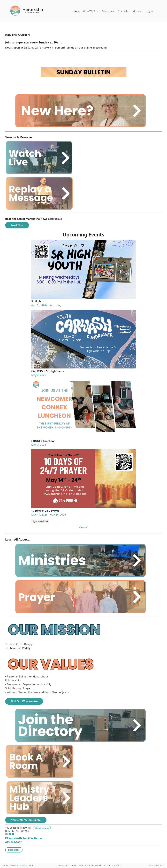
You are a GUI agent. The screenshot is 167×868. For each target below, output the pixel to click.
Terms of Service (10, 865)
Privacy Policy (27, 865)
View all (83, 527)
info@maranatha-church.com (93, 865)
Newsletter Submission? (26, 820)
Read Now (17, 225)
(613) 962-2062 (116, 865)
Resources (14, 850)
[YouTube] (13, 835)
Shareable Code (156, 865)
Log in (149, 11)
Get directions (42, 828)
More (137, 11)
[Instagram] (7, 835)
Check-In (123, 11)
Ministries (108, 11)
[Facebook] (10, 835)
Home (75, 11)
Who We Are (91, 11)
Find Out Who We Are (24, 701)
